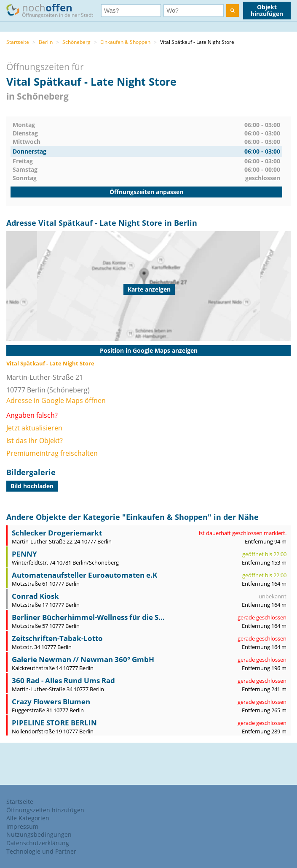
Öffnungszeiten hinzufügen (45, 810)
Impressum (22, 826)
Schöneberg (76, 42)
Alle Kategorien (28, 818)
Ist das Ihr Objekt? (35, 441)
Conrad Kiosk (35, 596)
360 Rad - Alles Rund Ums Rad (63, 680)
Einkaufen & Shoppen (125, 42)
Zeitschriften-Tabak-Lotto (57, 638)
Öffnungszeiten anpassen (146, 192)
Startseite (18, 42)
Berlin (46, 42)
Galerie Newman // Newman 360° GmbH (83, 659)
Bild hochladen (32, 486)
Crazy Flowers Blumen (51, 702)
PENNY (24, 554)
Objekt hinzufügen (267, 10)
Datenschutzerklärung (38, 843)
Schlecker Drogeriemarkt (57, 533)
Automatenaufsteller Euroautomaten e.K (84, 575)
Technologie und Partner (41, 851)
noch (54, 10)
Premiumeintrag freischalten (52, 453)
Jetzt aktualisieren (34, 428)
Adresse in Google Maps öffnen (56, 400)
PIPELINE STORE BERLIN (54, 723)
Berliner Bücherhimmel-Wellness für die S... (88, 617)
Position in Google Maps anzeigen (149, 350)
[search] (233, 11)
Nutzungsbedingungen (39, 834)
